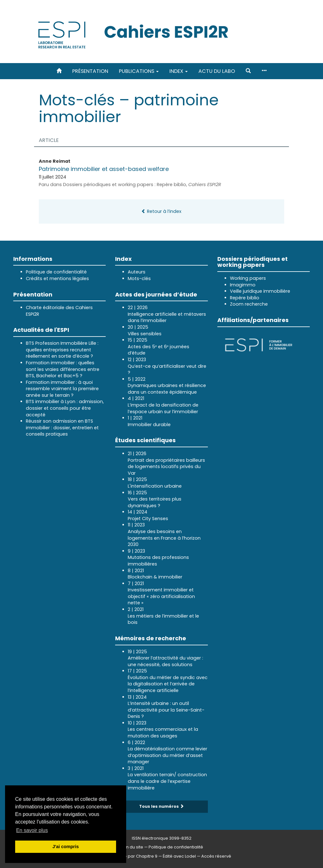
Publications (139, 71)
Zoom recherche (249, 304)
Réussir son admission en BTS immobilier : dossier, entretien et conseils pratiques (62, 428)
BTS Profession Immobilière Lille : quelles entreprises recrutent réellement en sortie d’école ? (62, 350)
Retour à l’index (161, 211)
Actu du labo (217, 71)
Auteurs (137, 272)
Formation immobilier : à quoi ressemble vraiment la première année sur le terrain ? (62, 389)
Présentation (90, 71)
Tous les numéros (161, 806)
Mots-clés (139, 279)
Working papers (248, 278)
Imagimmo (243, 285)
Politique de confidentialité (56, 272)
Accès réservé (216, 856)
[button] (248, 71)
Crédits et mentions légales (57, 279)
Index (179, 71)
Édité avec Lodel (179, 856)
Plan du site (132, 847)
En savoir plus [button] (32, 830)
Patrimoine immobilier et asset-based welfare (105, 169)
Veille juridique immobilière (260, 291)
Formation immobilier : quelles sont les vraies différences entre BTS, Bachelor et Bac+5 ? (63, 369)
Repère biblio (245, 298)
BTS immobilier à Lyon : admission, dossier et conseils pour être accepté (65, 408)
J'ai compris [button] (65, 847)
